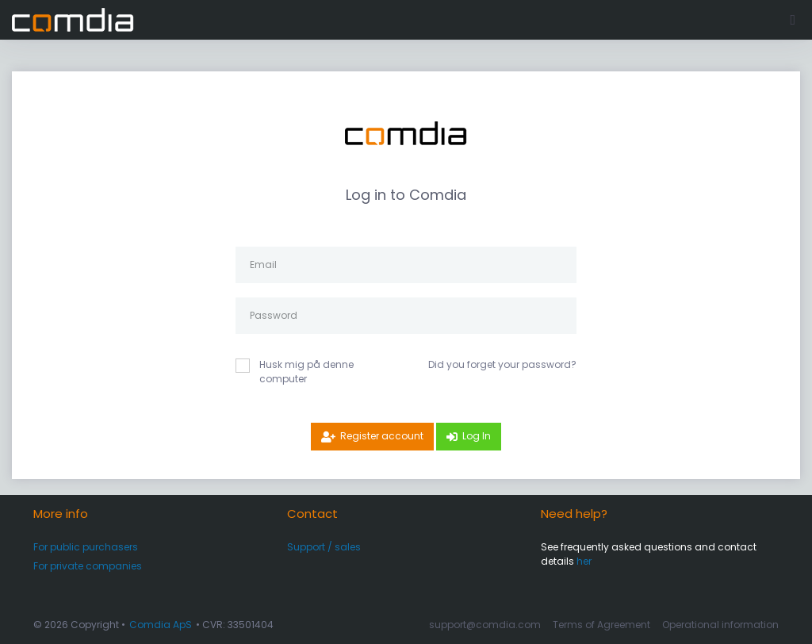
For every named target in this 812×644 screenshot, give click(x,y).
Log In (477, 436)
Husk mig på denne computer (306, 372)
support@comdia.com (485, 625)
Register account (382, 436)
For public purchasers (86, 547)
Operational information (720, 625)
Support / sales (324, 547)
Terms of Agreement (601, 625)
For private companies (88, 566)
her (584, 561)
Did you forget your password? (502, 364)
